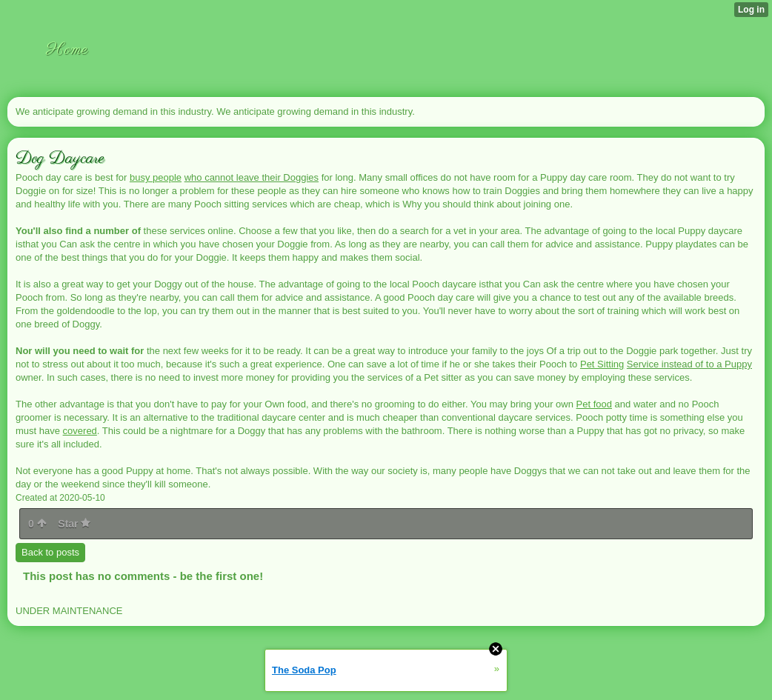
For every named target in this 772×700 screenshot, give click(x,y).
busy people (156, 177)
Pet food (594, 404)
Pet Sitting (602, 364)
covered (80, 431)
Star (74, 524)
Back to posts (50, 552)
